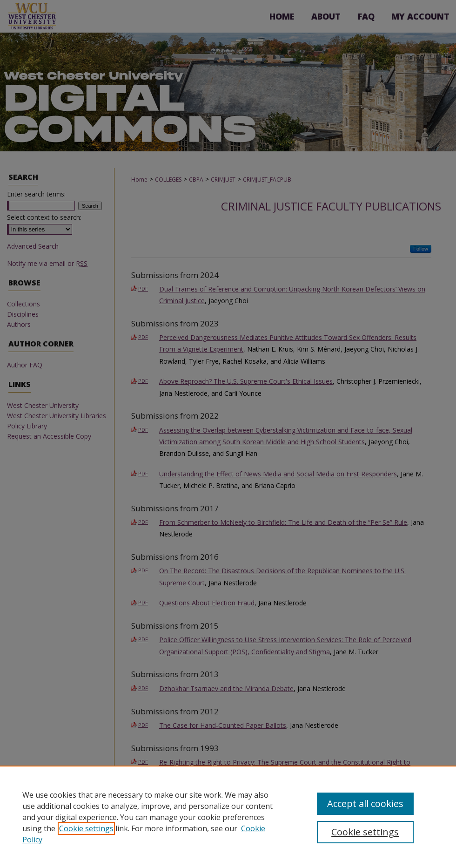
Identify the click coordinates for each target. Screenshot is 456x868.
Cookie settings (86, 828)
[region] (228, 817)
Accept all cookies (365, 804)
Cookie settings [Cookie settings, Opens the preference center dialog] (365, 832)
